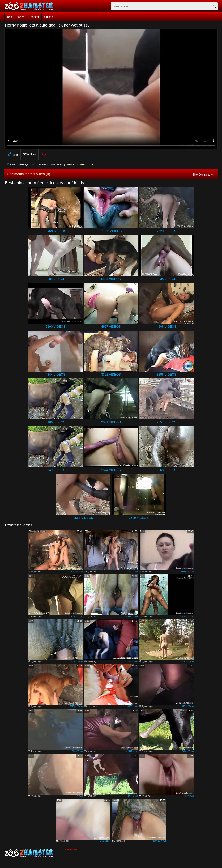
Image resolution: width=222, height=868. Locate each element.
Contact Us (71, 850)
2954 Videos (166, 422)
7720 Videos (166, 231)
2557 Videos (83, 518)
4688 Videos (166, 327)
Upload (49, 17)
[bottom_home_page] (35, 853)
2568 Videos (166, 470)
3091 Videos (111, 422)
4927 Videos (111, 327)
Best (10, 17)
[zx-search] (164, 6)
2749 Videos (55, 470)
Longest (34, 17)
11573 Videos (111, 231)
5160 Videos (55, 327)
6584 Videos (55, 279)
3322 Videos (111, 375)
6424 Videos (111, 279)
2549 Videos (139, 518)
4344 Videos (55, 375)
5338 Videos (166, 279)
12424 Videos (55, 231)
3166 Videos (55, 422)
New (21, 17)
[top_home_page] (30, 6)
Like (12, 154)
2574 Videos (111, 470)
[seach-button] (214, 6)
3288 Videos (166, 375)
